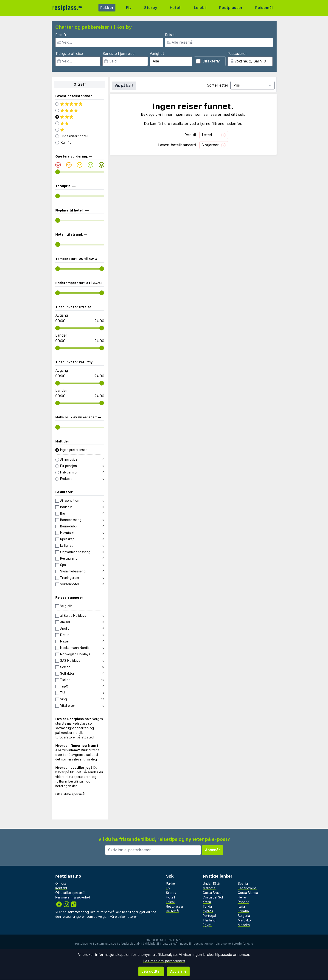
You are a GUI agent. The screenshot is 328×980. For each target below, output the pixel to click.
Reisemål (264, 8)
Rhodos (244, 902)
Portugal (209, 916)
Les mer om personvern (164, 961)
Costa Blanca (248, 893)
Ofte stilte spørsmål (70, 794)
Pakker (107, 8)
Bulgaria (244, 916)
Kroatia (243, 911)
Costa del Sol (213, 897)
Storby (151, 8)
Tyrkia (207, 907)
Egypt (207, 925)
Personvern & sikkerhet (73, 897)
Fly (129, 8)
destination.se (203, 944)
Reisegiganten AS (169, 940)
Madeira (244, 925)
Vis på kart (124, 86)
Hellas (242, 897)
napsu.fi (185, 944)
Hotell (176, 8)
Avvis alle (178, 971)
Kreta (207, 902)
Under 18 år (211, 884)
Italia (241, 907)
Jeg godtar (151, 971)
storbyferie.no (243, 944)
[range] (58, 172)
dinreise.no (223, 944)
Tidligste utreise (69, 54)
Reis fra (62, 35)
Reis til (171, 35)
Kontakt (61, 888)
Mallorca (209, 888)
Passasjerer (237, 54)
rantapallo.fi (170, 944)
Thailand (209, 920)
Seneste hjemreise (118, 54)
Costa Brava (212, 893)
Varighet (157, 54)
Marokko (244, 920)
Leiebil (200, 8)
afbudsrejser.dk (130, 944)
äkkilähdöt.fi (151, 944)
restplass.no (84, 944)
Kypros (208, 911)
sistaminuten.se (105, 944)
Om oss (61, 884)
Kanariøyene (247, 888)
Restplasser (231, 8)
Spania (243, 884)
